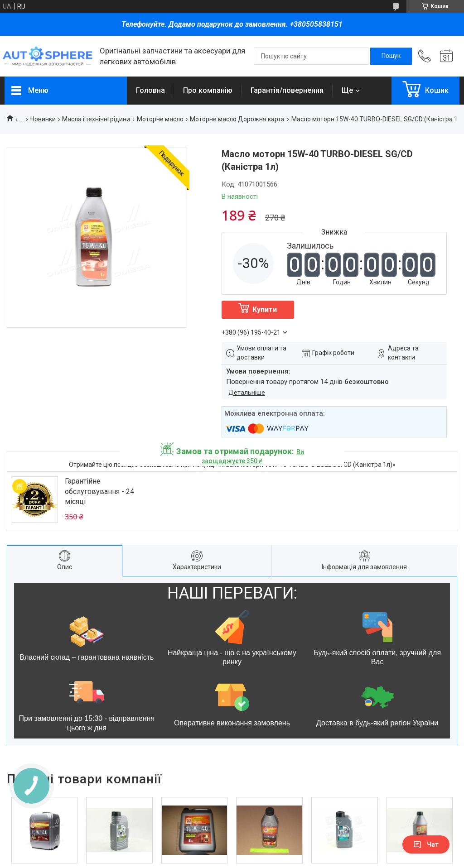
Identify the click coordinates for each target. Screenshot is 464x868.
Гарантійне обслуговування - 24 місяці (99, 491)
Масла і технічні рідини (96, 119)
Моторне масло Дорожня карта (237, 119)
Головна (150, 90)
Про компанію (208, 90)
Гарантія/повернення (287, 90)
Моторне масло (160, 119)
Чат (426, 844)
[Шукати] (391, 56)
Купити (265, 309)
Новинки (43, 119)
